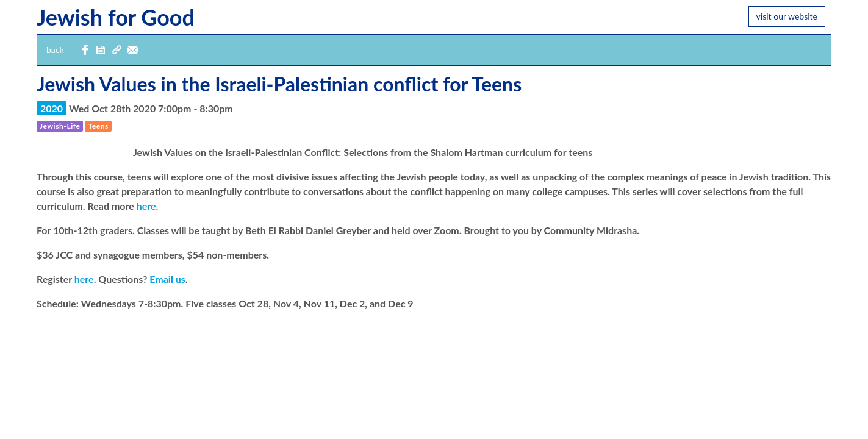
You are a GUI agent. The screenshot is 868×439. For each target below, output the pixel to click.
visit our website (787, 16)
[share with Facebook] (85, 51)
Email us (167, 279)
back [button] (55, 50)
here (146, 206)
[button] (101, 51)
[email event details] (132, 51)
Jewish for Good (116, 17)
